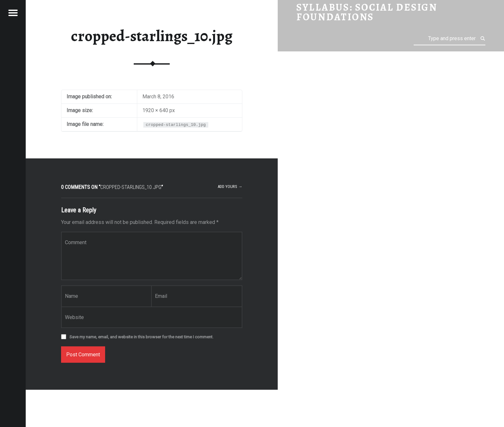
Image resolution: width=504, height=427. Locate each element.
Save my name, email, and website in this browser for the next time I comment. (141, 337)
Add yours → (230, 187)
